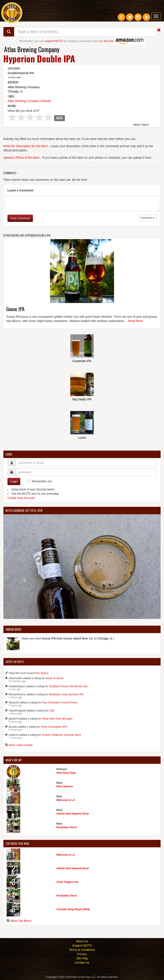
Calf (52, 711)
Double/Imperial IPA (21, 73)
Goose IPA (15, 309)
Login (14, 481)
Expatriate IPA (82, 361)
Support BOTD (82, 946)
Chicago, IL (15, 91)
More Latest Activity (21, 745)
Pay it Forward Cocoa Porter (59, 702)
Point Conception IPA (54, 727)
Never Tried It (141, 125)
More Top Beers (21, 921)
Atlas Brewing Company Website (29, 101)
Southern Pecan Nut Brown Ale (68, 686)
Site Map (82, 958)
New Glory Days (66, 773)
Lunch (82, 438)
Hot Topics (42, 673)
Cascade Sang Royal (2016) (73, 909)
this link (109, 41)
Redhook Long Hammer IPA (66, 694)
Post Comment (20, 218)
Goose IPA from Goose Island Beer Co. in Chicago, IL (77, 638)
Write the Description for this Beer (26, 146)
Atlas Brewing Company (32, 49)
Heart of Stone (54, 678)
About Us (82, 941)
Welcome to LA (66, 800)
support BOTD (54, 41)
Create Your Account (21, 498)
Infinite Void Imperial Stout (72, 814)
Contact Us (82, 963)
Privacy (82, 954)
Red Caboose (65, 786)
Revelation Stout (67, 827)
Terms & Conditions (82, 950)
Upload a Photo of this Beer (21, 158)
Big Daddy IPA (82, 399)
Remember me (42, 481)
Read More (135, 321)
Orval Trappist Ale (67, 882)
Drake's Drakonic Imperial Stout (61, 735)
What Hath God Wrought (57, 719)
